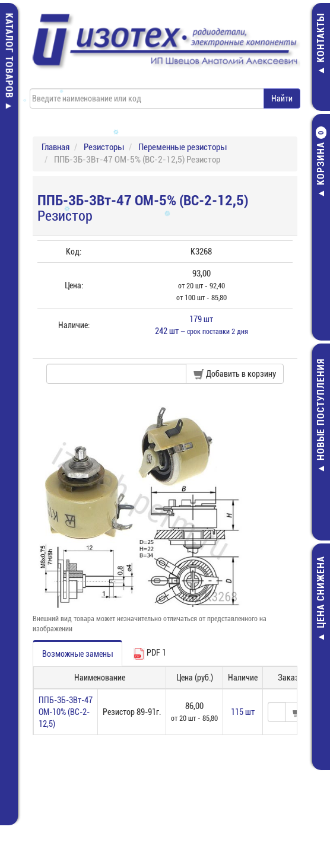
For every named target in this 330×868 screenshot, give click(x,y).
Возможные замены (77, 654)
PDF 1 (150, 654)
